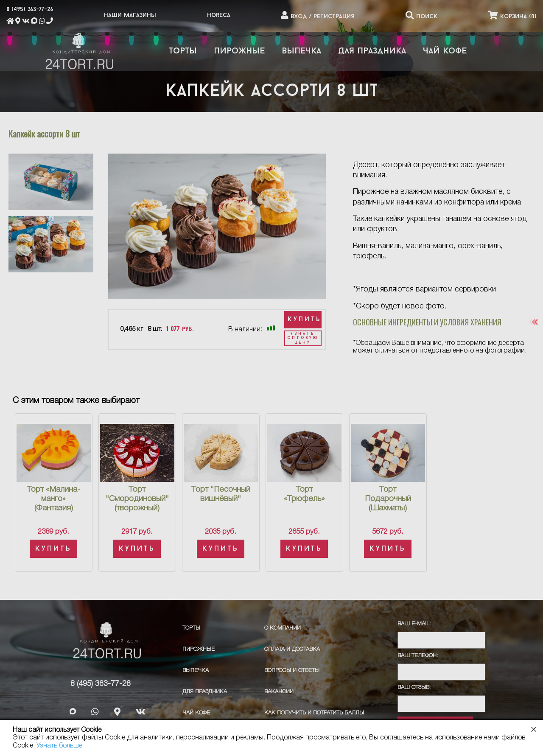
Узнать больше (59, 746)
